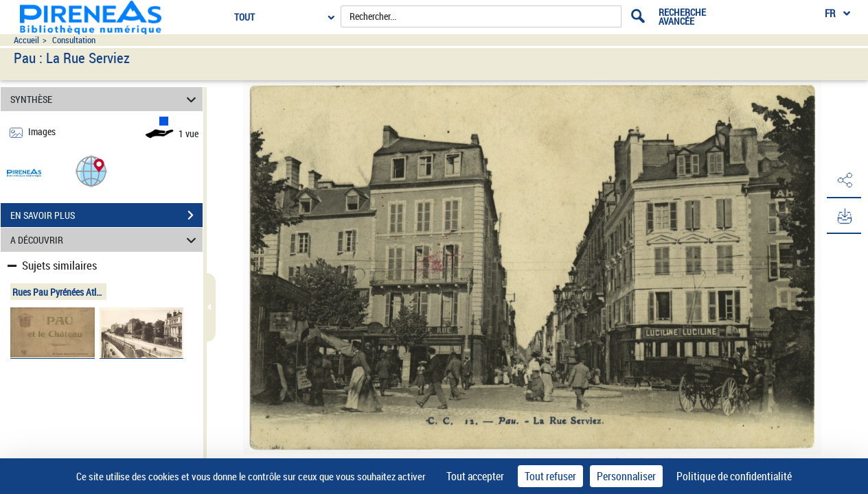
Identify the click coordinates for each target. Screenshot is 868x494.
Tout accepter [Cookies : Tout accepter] (475, 476)
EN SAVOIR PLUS (106, 215)
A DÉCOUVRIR (105, 240)
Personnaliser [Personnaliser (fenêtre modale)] (626, 476)
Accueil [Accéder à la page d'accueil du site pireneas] (26, 40)
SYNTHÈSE (105, 99)
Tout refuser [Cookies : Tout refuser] (550, 476)
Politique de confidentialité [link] (734, 476)
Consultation (74, 40)
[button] (91, 170)
